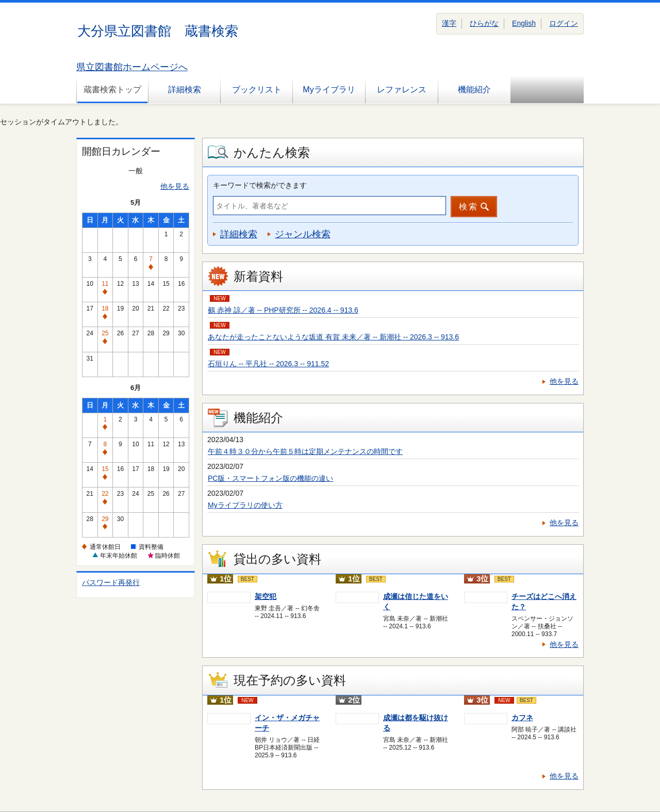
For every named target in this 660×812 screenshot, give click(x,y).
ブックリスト (257, 90)
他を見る (175, 186)
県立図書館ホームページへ (132, 67)
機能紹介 (474, 90)
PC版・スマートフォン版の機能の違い (270, 478)
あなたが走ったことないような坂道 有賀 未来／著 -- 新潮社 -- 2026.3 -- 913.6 (333, 337)
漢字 (449, 23)
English (524, 23)
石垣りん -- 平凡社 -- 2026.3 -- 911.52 (268, 364)
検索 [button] (469, 207)
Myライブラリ (329, 90)
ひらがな (484, 23)
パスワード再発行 (111, 582)
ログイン (564, 23)
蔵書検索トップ (112, 90)
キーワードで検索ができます (260, 185)
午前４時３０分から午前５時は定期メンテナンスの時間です (305, 451)
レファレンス (402, 90)
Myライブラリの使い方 (245, 505)
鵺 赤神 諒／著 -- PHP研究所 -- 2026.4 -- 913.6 (283, 310)
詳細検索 (185, 90)
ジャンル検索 (303, 234)
